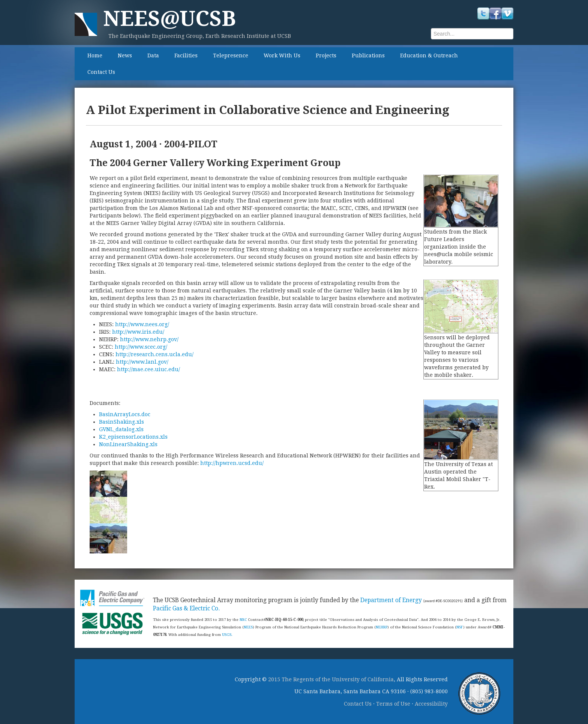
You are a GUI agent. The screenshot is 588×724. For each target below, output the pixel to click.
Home (95, 55)
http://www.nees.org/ (142, 324)
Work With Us (282, 55)
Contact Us (101, 72)
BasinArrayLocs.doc (125, 414)
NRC (243, 620)
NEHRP (382, 627)
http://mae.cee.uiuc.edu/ (148, 369)
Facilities (186, 55)
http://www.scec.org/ (141, 347)
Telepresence (231, 55)
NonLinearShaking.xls (128, 444)
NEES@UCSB (169, 19)
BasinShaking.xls (121, 422)
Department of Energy (391, 600)
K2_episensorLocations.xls (133, 437)
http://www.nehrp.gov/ (149, 339)
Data (153, 55)
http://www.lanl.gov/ (142, 362)
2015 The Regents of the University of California (331, 679)
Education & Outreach (429, 55)
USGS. (227, 635)
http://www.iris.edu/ (138, 332)
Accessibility (431, 704)
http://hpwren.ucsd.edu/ (232, 463)
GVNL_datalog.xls (121, 429)
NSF (460, 627)
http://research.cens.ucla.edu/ (154, 354)
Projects (326, 55)
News (125, 55)
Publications (368, 55)
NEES (248, 627)
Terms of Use (393, 704)
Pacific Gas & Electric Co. (186, 609)
